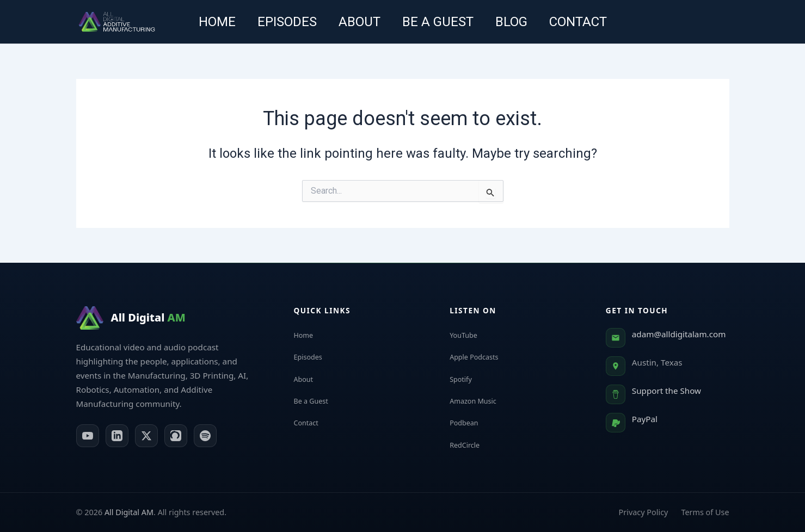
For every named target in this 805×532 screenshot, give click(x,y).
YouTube (472, 335)
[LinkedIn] (117, 436)
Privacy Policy (644, 512)
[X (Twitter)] (146, 436)
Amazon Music (484, 400)
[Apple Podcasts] (176, 436)
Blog (518, 22)
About (357, 22)
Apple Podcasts (485, 356)
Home (206, 22)
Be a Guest (321, 400)
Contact (589, 22)
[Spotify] (205, 436)
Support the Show (666, 391)
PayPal (645, 419)
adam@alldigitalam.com (679, 334)
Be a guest (440, 22)
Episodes (281, 22)
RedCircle (474, 444)
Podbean (473, 422)
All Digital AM (129, 512)
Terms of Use (705, 512)
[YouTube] (88, 436)
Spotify (469, 379)
